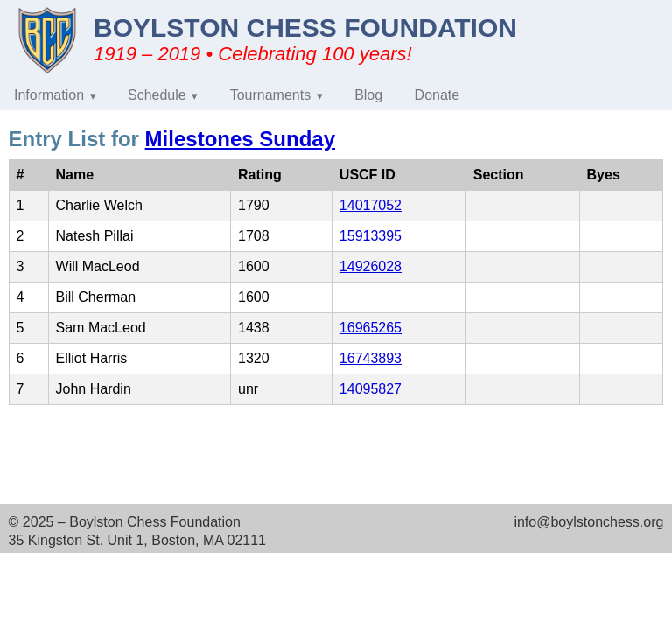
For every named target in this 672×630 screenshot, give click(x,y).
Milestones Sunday (240, 139)
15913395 (371, 236)
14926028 (371, 266)
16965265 (371, 328)
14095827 (371, 389)
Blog (368, 95)
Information (49, 95)
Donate (437, 95)
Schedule (157, 95)
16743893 (371, 358)
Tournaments (271, 95)
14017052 (371, 205)
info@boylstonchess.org (588, 522)
